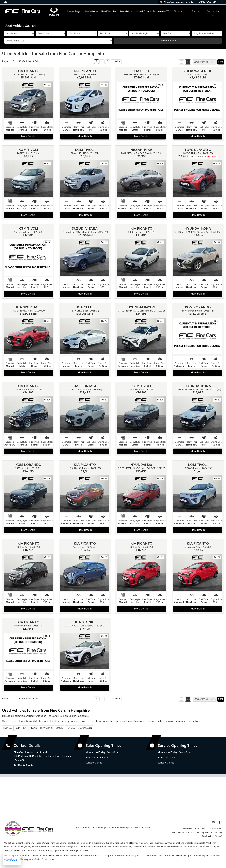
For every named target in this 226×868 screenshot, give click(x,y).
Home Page (74, 12)
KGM (18, 728)
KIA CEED (141, 71)
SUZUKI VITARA (85, 229)
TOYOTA (71, 728)
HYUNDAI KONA (198, 229)
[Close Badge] (20, 853)
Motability (126, 12)
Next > (116, 62)
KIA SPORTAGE (28, 307)
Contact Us (213, 12)
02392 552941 (207, 2)
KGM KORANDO (198, 307)
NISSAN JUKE (141, 150)
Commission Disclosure (139, 828)
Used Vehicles (109, 12)
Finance (178, 12)
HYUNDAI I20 (141, 465)
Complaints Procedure (116, 828)
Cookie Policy (97, 828)
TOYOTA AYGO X (198, 150)
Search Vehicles (168, 41)
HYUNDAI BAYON (141, 307)
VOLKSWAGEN (85, 728)
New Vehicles (91, 12)
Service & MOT (161, 12)
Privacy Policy (82, 828)
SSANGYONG (46, 728)
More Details (28, 136)
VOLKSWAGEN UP (198, 71)
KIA (25, 728)
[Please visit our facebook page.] (221, 2)
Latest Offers (143, 12)
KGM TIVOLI (28, 150)
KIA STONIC (85, 622)
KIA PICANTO (28, 71)
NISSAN (33, 728)
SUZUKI (60, 728)
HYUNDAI (8, 728)
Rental (196, 12)
